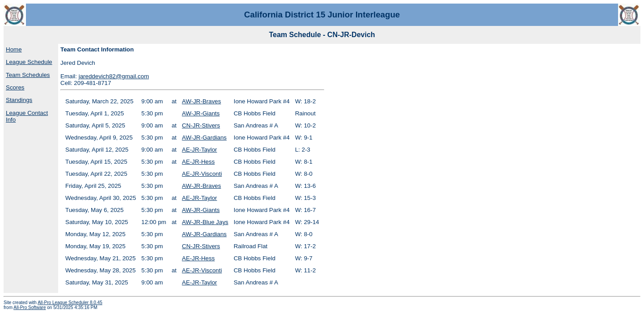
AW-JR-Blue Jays (205, 222)
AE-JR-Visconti (202, 174)
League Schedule (29, 62)
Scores (15, 87)
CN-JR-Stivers (201, 125)
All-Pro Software (30, 307)
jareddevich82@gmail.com (114, 76)
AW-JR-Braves (201, 101)
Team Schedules (28, 75)
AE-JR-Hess (198, 162)
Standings (19, 100)
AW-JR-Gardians (204, 138)
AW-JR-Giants (201, 113)
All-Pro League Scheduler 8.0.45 (70, 303)
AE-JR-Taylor (200, 150)
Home (14, 49)
